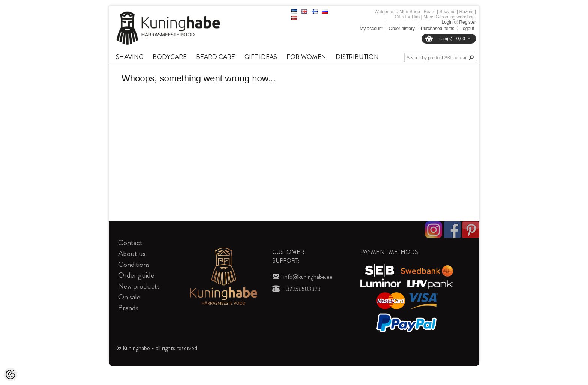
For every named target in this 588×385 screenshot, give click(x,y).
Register (467, 22)
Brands (128, 308)
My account (371, 29)
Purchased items (437, 29)
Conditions (134, 264)
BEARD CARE (216, 57)
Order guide (136, 275)
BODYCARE (170, 57)
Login (447, 22)
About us (132, 253)
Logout (467, 29)
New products (139, 286)
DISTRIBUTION (357, 57)
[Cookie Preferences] (10, 374)
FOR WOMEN (306, 57)
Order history (402, 29)
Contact (130, 243)
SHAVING (130, 57)
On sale (129, 297)
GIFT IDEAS (261, 57)
